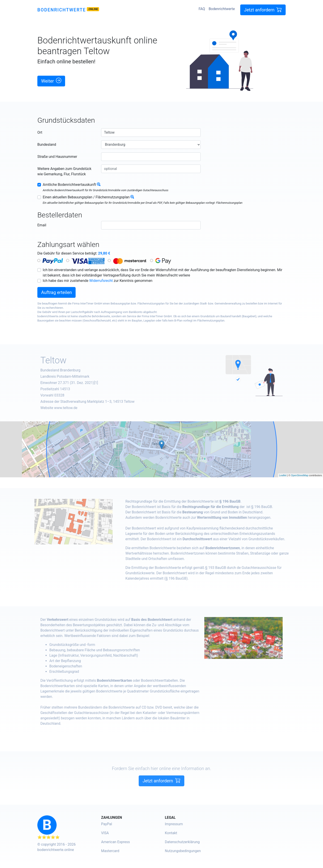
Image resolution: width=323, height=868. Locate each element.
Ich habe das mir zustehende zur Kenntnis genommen (98, 281)
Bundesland (47, 145)
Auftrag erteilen (56, 292)
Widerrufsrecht (101, 281)
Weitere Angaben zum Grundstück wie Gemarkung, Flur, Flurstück (64, 171)
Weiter (51, 81)
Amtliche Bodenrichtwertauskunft (69, 185)
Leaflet (283, 475)
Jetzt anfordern (263, 10)
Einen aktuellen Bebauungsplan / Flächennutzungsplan (86, 197)
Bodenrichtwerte (62, 10)
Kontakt (171, 833)
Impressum (174, 824)
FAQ (202, 9)
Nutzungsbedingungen (183, 851)
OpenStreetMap (300, 475)
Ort (40, 132)
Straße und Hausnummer (57, 157)
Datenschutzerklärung (182, 842)
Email (42, 225)
